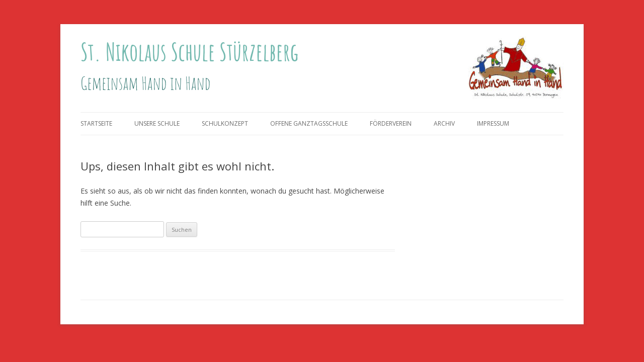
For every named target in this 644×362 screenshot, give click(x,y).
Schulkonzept (225, 123)
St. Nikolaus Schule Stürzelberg (189, 52)
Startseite (96, 123)
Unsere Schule (157, 123)
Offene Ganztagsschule (309, 123)
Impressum (493, 123)
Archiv (444, 123)
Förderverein (391, 123)
